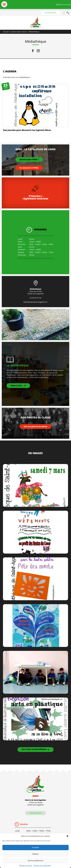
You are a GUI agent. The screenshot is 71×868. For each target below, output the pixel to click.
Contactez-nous (35, 813)
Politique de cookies (26, 865)
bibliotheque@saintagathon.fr (35, 302)
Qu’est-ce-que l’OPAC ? (29, 159)
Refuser (36, 854)
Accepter (35, 847)
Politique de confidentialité (42, 865)
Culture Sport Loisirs (19, 32)
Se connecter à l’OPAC (29, 168)
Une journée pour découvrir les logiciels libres (27, 130)
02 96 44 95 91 (51, 13)
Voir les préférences (36, 861)
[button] (67, 836)
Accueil (6, 32)
